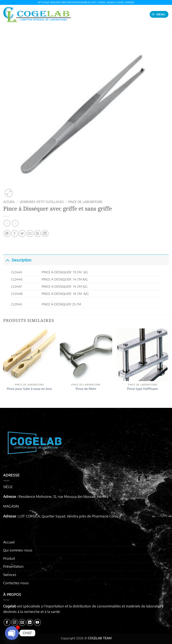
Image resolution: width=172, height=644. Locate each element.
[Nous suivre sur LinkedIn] (30, 622)
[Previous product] (15, 223)
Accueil (9, 202)
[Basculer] (7, 260)
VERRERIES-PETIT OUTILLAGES (42, 202)
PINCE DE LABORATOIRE (85, 202)
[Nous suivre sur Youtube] (37, 622)
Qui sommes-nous (18, 550)
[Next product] (7, 223)
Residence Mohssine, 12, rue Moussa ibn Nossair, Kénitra (64, 497)
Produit (9, 558)
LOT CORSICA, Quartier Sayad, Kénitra (48, 516)
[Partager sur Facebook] (15, 234)
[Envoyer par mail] (30, 234)
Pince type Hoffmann (143, 389)
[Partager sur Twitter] (22, 234)
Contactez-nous (16, 583)
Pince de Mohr (86, 389)
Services (10, 575)
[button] (159, 14)
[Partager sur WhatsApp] (7, 234)
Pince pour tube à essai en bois (29, 389)
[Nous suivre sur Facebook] (7, 622)
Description (17, 260)
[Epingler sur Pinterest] (37, 234)
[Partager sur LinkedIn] (45, 234)
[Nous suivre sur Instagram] (15, 622)
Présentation (13, 566)
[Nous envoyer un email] (22, 622)
